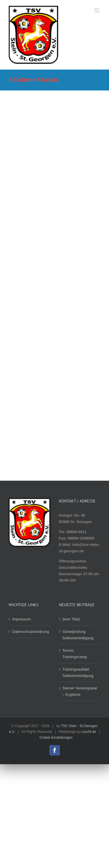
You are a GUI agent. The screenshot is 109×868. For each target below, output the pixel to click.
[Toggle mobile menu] (97, 10)
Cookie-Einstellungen (56, 738)
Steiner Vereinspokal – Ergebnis (80, 691)
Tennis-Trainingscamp (75, 654)
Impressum (22, 619)
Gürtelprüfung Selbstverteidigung (78, 635)
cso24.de (89, 732)
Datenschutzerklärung (30, 632)
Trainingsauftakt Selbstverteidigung (78, 672)
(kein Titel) (71, 619)
